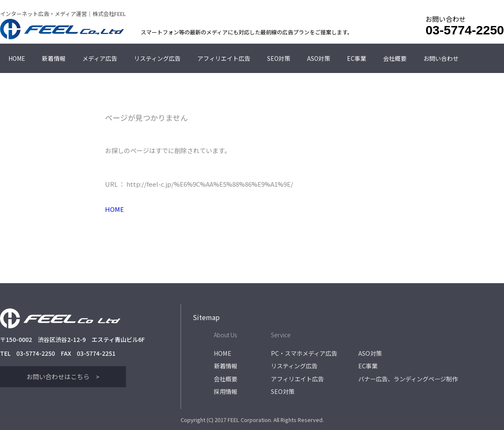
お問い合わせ (441, 58)
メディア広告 (100, 58)
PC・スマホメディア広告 (304, 353)
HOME (17, 58)
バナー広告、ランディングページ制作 (408, 376)
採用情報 (226, 387)
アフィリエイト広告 (224, 58)
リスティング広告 (157, 58)
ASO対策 (319, 58)
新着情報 (54, 58)
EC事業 (357, 58)
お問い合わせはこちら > (63, 377)
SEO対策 (279, 58)
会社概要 (395, 58)
